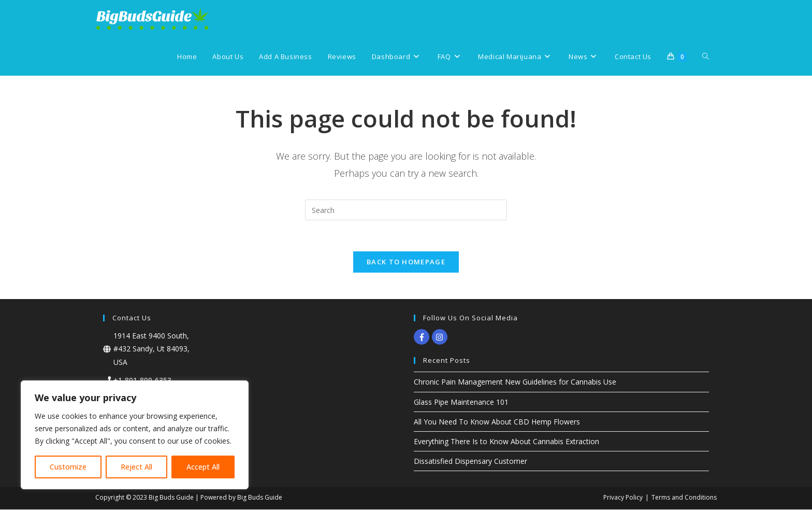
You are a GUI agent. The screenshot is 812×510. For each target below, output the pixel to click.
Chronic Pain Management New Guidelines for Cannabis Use (515, 382)
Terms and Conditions (684, 498)
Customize (68, 467)
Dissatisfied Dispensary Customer (470, 462)
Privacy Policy (623, 498)
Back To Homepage (406, 262)
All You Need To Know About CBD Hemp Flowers (497, 422)
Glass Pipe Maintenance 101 (461, 402)
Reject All (136, 467)
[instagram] (441, 337)
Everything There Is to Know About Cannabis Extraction (506, 442)
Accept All (203, 467)
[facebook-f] (423, 337)
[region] (135, 435)
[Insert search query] (406, 210)
